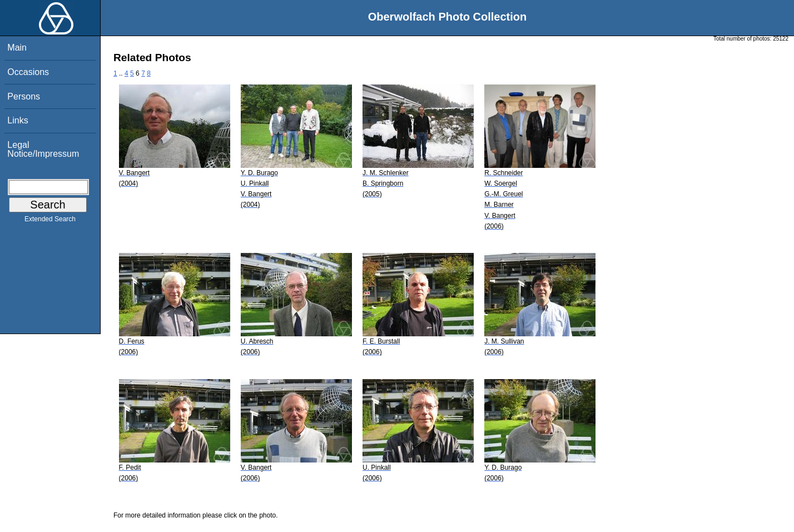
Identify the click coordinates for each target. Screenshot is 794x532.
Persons (24, 96)
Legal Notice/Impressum (43, 149)
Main (17, 48)
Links (18, 120)
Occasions (28, 72)
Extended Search (50, 221)
